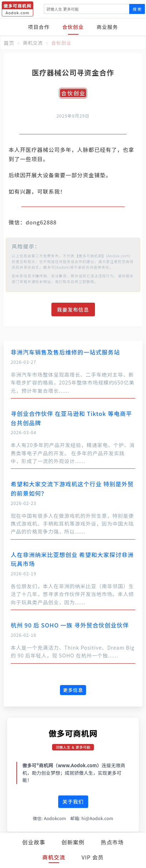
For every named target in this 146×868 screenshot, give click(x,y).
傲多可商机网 (73, 733)
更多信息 (73, 690)
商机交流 (54, 857)
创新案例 (73, 842)
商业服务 (107, 27)
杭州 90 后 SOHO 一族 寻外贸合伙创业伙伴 (70, 625)
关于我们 (73, 802)
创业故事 (34, 842)
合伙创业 (73, 27)
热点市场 (112, 842)
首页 (9, 43)
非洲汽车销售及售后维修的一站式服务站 (65, 352)
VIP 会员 (93, 857)
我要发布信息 (73, 309)
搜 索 (137, 9)
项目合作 (39, 27)
